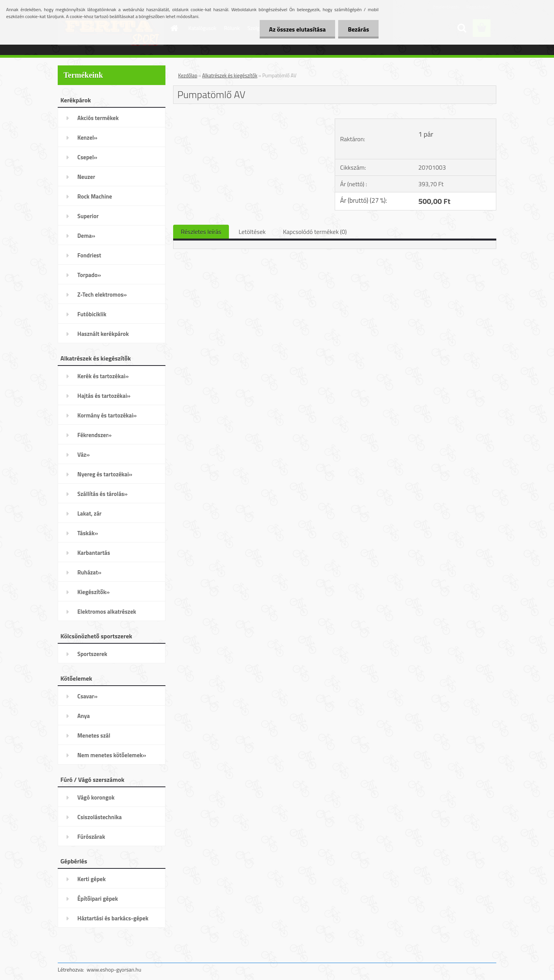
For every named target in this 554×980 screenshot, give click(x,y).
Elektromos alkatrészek (107, 612)
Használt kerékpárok (103, 334)
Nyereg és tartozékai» (105, 474)
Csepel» (87, 157)
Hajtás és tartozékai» (104, 396)
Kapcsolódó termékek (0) (315, 232)
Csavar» (87, 696)
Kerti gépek (92, 879)
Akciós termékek (98, 118)
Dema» (86, 236)
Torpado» (89, 275)
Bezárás (358, 29)
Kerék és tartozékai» (103, 376)
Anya (83, 716)
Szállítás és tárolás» (103, 494)
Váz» (83, 455)
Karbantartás (94, 553)
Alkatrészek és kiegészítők (230, 75)
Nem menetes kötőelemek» (112, 755)
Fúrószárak (91, 837)
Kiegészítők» (93, 592)
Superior (88, 216)
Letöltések (252, 232)
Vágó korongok (96, 797)
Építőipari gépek (98, 899)
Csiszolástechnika (99, 817)
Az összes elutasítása (297, 29)
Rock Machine (95, 196)
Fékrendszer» (94, 435)
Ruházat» (89, 572)
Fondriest (89, 255)
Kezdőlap (188, 75)
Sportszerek (92, 654)
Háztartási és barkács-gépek (113, 918)
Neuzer (86, 177)
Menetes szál (94, 735)
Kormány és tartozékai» (107, 415)
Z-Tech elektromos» (102, 295)
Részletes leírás (201, 232)
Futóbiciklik (92, 314)
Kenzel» (87, 138)
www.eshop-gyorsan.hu (114, 969)
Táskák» (88, 533)
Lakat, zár (89, 513)
